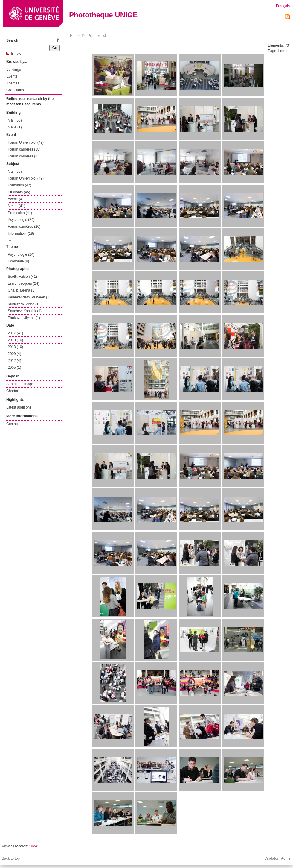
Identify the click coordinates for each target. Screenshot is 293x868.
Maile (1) (15, 127)
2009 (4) (15, 354)
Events (12, 76)
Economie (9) (18, 261)
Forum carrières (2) (23, 156)
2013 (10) (15, 347)
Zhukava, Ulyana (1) (24, 318)
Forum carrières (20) (24, 227)
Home (75, 36)
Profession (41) (20, 213)
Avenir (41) (16, 199)
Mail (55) (15, 120)
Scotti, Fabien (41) (22, 277)
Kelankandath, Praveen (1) (29, 297)
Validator (271, 858)
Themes (13, 83)
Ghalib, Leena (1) (22, 290)
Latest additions (19, 407)
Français (283, 6)
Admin (286, 858)
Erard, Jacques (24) (23, 283)
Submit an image (20, 384)
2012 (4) (15, 361)
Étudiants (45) (19, 192)
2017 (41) (15, 333)
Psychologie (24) (21, 220)
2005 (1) (15, 368)
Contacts (13, 424)
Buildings (14, 69)
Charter (12, 391)
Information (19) (21, 233)
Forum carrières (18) (24, 149)
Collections (15, 90)
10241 (34, 846)
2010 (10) (15, 340)
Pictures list (97, 36)
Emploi (14, 54)
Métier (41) (16, 206)
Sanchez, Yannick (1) (25, 311)
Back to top (11, 858)
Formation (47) (20, 185)
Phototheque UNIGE (103, 15)
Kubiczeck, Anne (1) (24, 304)
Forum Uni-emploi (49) (26, 142)
